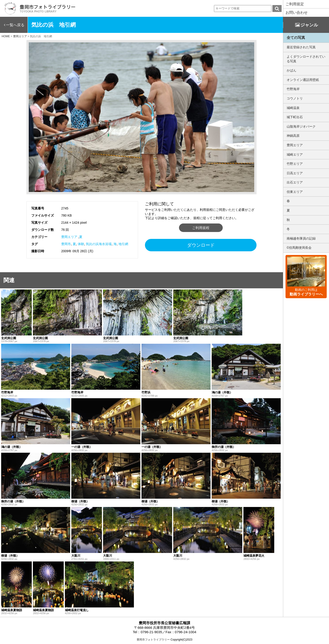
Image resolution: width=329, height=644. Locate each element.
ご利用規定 (295, 4)
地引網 (123, 244)
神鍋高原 (293, 136)
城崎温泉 (293, 108)
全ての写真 (296, 38)
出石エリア (295, 182)
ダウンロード (201, 245)
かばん (291, 70)
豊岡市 (66, 244)
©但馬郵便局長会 (299, 248)
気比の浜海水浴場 (99, 244)
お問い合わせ (297, 13)
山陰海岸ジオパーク (301, 126)
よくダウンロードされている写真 (306, 59)
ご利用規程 (201, 228)
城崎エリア (295, 155)
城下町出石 (295, 117)
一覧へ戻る (15, 25)
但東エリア (295, 192)
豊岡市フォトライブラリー (153, 640)
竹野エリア (295, 164)
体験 (81, 244)
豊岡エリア (69, 237)
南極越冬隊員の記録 (301, 238)
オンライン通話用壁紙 (303, 80)
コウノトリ (295, 98)
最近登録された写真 (301, 47)
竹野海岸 (293, 89)
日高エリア (295, 173)
